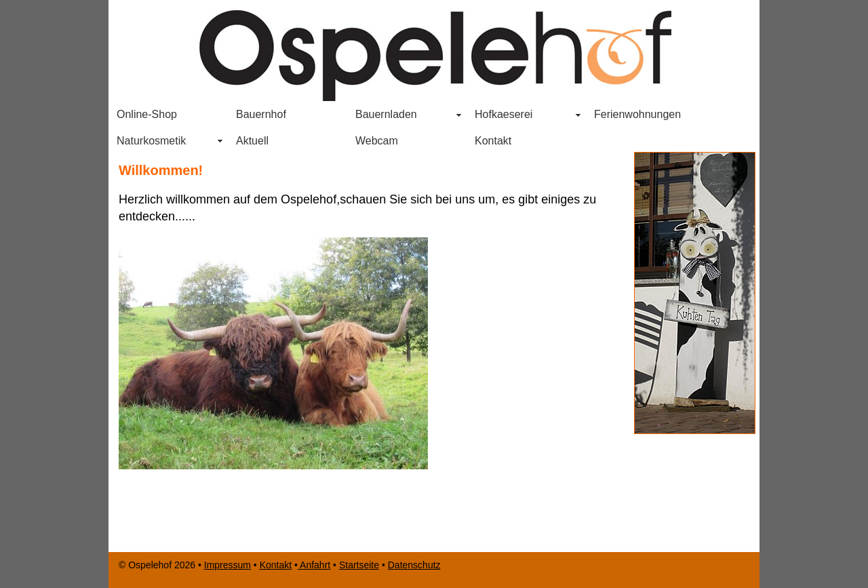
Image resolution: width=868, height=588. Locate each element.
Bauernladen (382, 116)
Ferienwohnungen (637, 114)
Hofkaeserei (504, 114)
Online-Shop (147, 114)
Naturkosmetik (151, 141)
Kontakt (493, 141)
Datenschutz (414, 565)
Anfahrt (314, 565)
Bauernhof (261, 114)
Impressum (228, 565)
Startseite (359, 565)
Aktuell (252, 141)
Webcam (377, 141)
